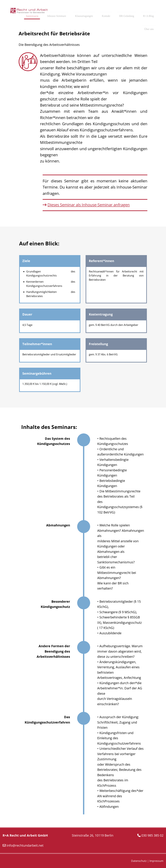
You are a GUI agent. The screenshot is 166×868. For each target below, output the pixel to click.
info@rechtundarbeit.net (25, 845)
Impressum (156, 861)
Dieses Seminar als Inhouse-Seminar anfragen (89, 205)
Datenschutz (139, 861)
